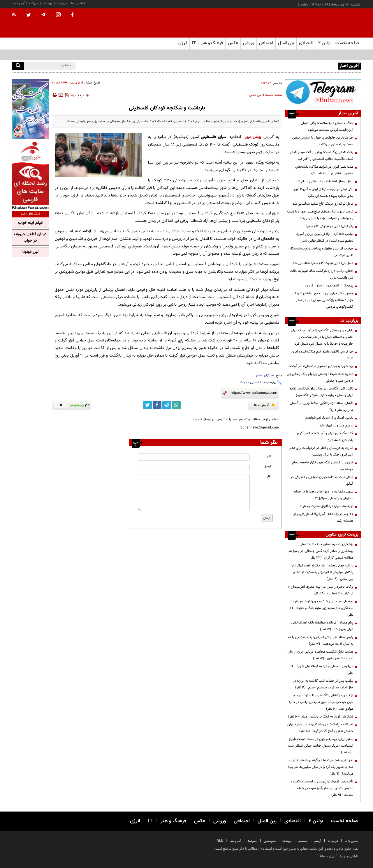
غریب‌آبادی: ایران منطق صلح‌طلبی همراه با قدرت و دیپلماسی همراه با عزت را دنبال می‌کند (320, 215)
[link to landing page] (332, 23)
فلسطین (255, 382)
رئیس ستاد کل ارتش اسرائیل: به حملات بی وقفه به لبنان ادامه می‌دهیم (321, 641)
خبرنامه (34, 3)
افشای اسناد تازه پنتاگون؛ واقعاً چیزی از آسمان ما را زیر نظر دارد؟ (321, 406)
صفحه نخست (347, 43)
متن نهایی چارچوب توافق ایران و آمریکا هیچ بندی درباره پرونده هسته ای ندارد (323, 193)
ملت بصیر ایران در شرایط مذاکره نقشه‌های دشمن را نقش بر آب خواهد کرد (324, 170)
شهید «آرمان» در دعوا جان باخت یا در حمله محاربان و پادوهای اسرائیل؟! (324, 495)
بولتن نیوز (253, 137)
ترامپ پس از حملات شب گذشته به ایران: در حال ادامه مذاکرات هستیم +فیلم (323, 684)
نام (269, 456)
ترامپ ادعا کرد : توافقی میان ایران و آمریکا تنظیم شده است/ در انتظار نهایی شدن (324, 237)
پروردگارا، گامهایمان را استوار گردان (329, 286)
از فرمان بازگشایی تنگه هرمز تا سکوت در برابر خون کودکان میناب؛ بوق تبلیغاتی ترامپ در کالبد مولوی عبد (321, 702)
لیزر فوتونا (30, 252)
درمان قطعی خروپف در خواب (30, 238)
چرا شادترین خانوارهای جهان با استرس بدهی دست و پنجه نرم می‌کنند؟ (323, 141)
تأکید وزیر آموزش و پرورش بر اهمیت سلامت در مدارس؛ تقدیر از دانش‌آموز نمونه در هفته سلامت (321, 788)
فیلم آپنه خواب (30, 223)
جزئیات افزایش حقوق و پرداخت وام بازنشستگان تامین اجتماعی (321, 252)
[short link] (254, 393)
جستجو (303, 841)
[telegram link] (167, 405)
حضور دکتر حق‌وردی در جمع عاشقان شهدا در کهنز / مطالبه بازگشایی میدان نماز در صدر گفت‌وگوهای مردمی (322, 300)
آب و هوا (19, 3)
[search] (18, 66)
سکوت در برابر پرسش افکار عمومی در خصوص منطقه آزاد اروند (294, 65)
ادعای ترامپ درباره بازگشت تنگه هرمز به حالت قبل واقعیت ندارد (321, 274)
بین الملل (255, 95)
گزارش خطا (264, 405)
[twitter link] (147, 405)
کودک (243, 382)
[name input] (194, 457)
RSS (220, 841)
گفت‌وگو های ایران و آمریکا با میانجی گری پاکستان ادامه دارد (325, 437)
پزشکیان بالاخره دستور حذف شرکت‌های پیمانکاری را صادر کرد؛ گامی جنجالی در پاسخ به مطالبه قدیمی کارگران (321, 551)
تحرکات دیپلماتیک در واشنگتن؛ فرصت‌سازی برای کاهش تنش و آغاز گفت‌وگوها (320, 728)
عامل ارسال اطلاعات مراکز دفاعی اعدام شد (324, 181)
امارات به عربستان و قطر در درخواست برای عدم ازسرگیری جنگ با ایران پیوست (321, 451)
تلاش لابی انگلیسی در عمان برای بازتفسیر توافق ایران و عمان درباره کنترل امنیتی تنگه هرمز (321, 392)
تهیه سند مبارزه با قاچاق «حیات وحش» (327, 506)
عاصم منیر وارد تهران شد (336, 426)
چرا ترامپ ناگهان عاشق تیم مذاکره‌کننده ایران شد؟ (322, 355)
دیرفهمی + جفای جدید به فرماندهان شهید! (321, 670)
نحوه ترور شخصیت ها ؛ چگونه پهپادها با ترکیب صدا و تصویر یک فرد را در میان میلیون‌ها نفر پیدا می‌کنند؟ (321, 767)
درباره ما (62, 3)
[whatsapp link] (176, 405)
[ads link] (323, 92)
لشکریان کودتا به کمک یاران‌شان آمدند (321, 717)
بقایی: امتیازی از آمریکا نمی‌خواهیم (329, 418)
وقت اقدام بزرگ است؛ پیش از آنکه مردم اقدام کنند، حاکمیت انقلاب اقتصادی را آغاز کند (322, 156)
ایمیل (267, 466)
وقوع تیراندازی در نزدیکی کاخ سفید (329, 226)
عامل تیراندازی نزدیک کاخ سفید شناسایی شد (323, 204)
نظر (269, 477)
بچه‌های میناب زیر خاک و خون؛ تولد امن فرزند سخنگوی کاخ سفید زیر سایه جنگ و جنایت (321, 608)
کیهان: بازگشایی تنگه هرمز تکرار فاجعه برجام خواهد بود (323, 466)
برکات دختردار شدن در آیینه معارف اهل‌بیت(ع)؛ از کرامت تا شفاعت (321, 590)
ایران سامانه (327, 856)
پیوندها (47, 3)
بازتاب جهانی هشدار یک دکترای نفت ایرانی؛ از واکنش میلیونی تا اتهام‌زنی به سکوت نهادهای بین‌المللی (322, 572)
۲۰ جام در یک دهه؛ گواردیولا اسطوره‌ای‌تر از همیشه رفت (323, 517)
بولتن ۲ (324, 43)
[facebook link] (157, 405)
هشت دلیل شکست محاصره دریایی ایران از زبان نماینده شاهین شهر (320, 655)
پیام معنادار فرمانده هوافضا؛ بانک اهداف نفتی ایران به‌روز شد (322, 626)
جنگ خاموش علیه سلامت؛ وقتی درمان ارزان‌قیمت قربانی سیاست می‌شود (327, 126)
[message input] (194, 493)
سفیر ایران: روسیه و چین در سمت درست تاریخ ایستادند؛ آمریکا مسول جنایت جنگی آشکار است (321, 746)
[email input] (194, 467)
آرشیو (318, 841)
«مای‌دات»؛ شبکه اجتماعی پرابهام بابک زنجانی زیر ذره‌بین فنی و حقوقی (320, 377)
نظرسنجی (270, 841)
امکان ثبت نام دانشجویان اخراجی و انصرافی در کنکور (322, 480)
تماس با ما (78, 3)
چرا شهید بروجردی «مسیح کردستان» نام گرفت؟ (321, 366)
